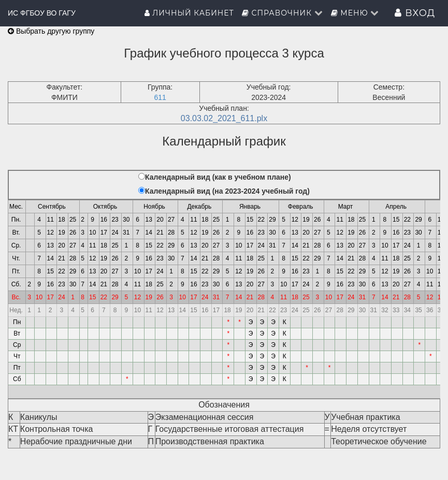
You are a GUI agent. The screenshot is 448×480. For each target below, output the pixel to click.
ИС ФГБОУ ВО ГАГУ (42, 13)
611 (160, 97)
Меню (355, 13)
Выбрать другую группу (51, 31)
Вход (415, 13)
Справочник (283, 13)
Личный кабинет (189, 13)
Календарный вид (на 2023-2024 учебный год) (227, 191)
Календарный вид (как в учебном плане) (218, 177)
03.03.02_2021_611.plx (224, 118)
